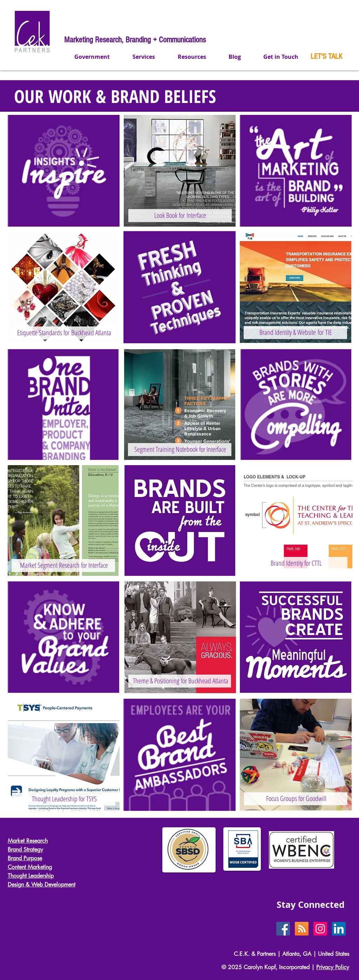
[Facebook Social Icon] (283, 929)
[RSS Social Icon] (302, 929)
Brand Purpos (23, 858)
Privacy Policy (333, 967)
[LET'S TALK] (327, 57)
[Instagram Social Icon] (320, 929)
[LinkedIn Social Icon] (339, 929)
